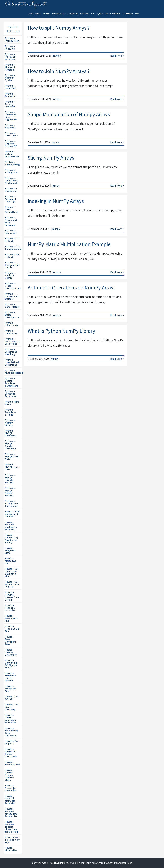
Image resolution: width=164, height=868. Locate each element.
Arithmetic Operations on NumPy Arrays (72, 287)
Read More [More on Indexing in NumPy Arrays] (116, 229)
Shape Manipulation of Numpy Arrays (69, 114)
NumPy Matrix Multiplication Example (69, 244)
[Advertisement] (147, 84)
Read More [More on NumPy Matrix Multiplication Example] (116, 272)
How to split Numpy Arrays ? (59, 28)
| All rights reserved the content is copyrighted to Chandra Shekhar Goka (94, 863)
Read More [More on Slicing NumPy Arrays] (116, 186)
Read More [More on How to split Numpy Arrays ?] (116, 56)
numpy (57, 56)
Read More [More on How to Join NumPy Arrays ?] (116, 99)
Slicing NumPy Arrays (51, 158)
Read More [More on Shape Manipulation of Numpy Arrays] (116, 142)
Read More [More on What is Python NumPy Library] (116, 359)
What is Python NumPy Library (61, 331)
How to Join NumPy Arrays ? (59, 71)
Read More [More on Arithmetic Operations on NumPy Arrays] (116, 315)
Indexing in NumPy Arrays (56, 201)
